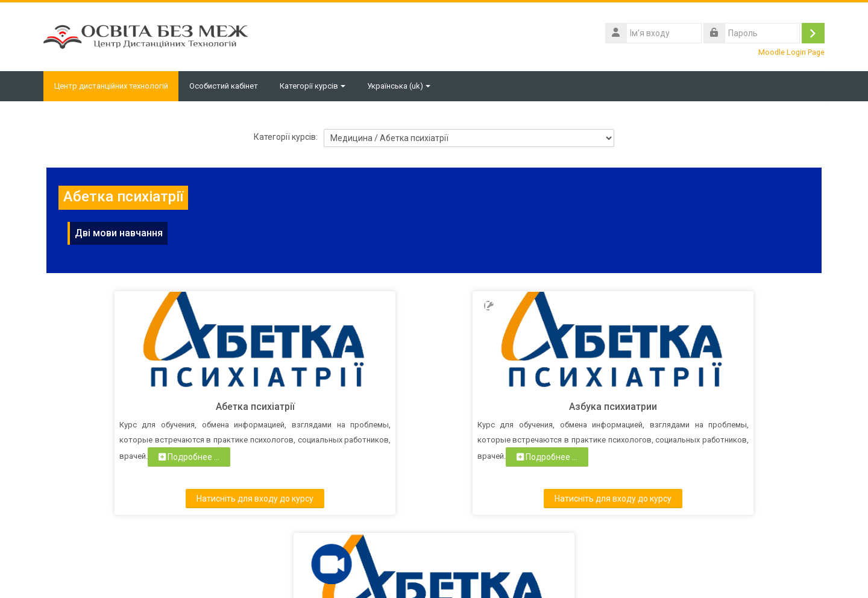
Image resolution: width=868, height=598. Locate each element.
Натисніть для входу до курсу (186, 499)
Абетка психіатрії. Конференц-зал (682, 407)
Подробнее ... (162, 472)
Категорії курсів (316, 86)
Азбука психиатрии (434, 407)
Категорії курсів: (286, 137)
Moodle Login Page (791, 52)
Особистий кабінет (227, 86)
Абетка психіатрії (187, 407)
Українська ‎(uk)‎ (402, 86)
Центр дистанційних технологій (112, 86)
